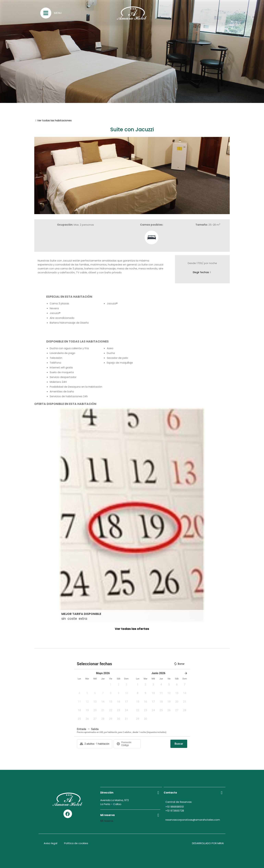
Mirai (221, 843)
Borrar (179, 664)
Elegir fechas (201, 272)
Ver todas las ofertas (132, 629)
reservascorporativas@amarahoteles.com (193, 820)
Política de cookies (76, 843)
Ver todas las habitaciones (54, 120)
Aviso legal (50, 843)
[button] (37, 176)
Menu (58, 13)
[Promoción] (130, 745)
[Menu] (46, 13)
